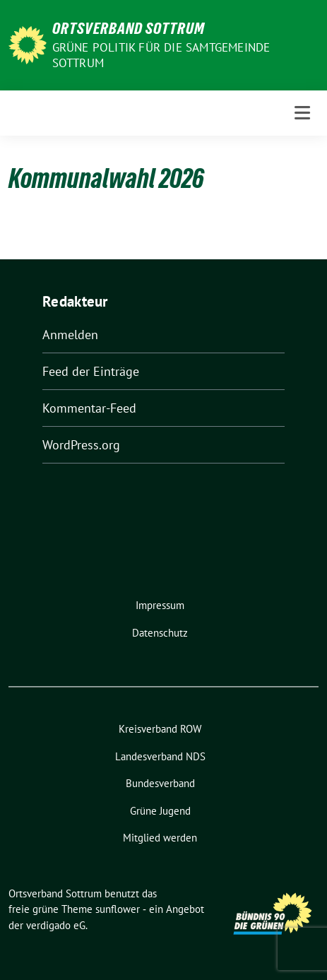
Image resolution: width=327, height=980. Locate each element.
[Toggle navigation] (302, 113)
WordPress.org (81, 445)
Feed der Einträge (91, 371)
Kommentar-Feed (89, 408)
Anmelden (70, 335)
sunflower (118, 909)
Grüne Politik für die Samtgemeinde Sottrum (161, 55)
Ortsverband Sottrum (129, 28)
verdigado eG (56, 925)
